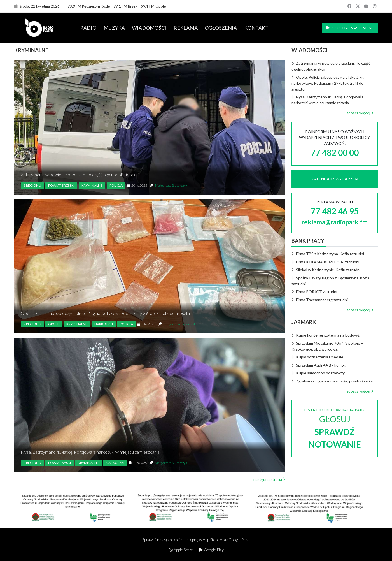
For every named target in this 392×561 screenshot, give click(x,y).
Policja (116, 185)
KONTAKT (256, 28)
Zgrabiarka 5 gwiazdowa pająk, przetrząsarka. (333, 381)
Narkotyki (104, 324)
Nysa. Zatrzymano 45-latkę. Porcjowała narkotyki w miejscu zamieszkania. (91, 452)
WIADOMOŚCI (149, 28)
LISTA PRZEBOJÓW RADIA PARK (335, 428)
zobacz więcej (360, 113)
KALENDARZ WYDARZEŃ (335, 179)
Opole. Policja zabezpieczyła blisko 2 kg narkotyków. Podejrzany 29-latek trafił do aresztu (105, 313)
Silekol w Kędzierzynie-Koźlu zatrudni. (326, 270)
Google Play (211, 550)
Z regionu (32, 185)
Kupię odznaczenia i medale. (318, 357)
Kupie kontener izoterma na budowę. (326, 335)
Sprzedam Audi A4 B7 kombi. (319, 365)
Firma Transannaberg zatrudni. (320, 300)
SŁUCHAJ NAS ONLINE (350, 28)
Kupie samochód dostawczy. (318, 373)
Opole (54, 324)
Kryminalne (92, 185)
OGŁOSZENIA (221, 28)
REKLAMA (186, 28)
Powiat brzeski (61, 185)
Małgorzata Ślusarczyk (171, 185)
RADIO (88, 28)
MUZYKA (114, 28)
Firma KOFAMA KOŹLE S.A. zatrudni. (326, 262)
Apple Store (181, 550)
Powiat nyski (60, 463)
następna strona (269, 479)
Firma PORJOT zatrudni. (315, 292)
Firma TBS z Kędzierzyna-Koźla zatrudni (328, 254)
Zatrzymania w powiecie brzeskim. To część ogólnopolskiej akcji (80, 174)
